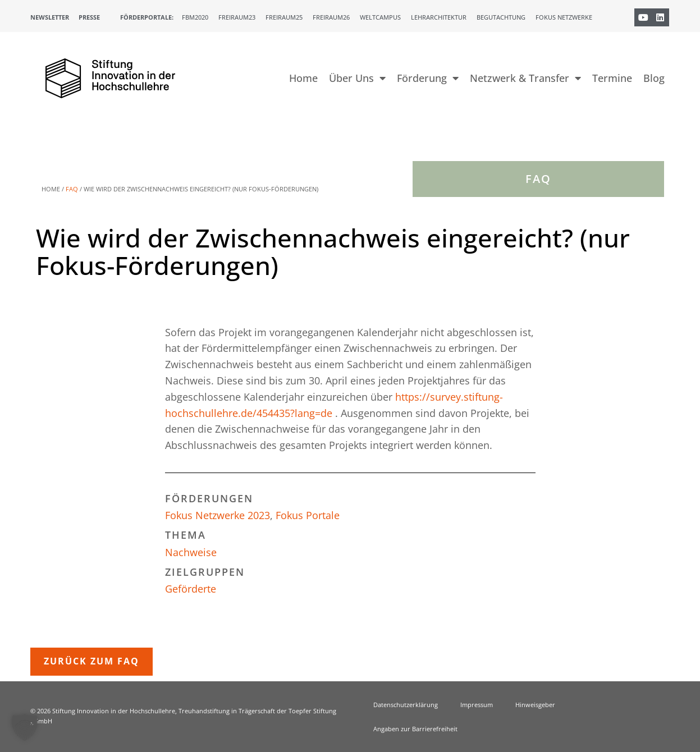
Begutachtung (501, 17)
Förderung (428, 78)
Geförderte (191, 589)
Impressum (477, 705)
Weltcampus (380, 17)
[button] (25, 727)
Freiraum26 (331, 17)
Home (303, 78)
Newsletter (50, 17)
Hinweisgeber (535, 705)
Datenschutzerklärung (406, 705)
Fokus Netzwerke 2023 (218, 515)
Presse (89, 17)
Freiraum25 (284, 17)
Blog (654, 78)
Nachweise (191, 552)
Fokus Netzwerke (564, 17)
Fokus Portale (308, 515)
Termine (612, 78)
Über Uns (357, 78)
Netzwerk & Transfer (525, 78)
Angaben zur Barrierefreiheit (415, 729)
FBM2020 (195, 17)
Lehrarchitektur (439, 17)
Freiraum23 (237, 17)
